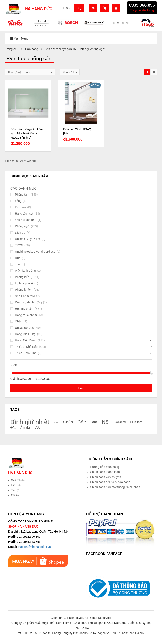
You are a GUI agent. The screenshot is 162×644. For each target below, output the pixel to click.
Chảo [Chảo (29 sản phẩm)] (68, 422)
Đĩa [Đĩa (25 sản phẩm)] (13, 428)
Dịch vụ (20, 233)
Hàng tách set (24, 214)
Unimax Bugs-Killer (28, 239)
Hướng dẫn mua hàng (105, 467)
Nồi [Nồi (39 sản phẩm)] (106, 422)
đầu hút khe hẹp (26, 220)
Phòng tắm (22, 195)
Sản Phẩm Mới (25, 296)
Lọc (81, 388)
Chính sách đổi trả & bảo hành (110, 482)
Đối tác (16, 495)
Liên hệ (16, 485)
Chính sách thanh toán (105, 472)
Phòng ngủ (22, 226)
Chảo (19, 321)
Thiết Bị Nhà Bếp (26, 347)
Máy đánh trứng (25, 271)
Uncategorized (24, 328)
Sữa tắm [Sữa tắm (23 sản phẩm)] (136, 422)
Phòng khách (24, 290)
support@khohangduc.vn (34, 547)
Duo (18, 258)
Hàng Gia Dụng (25, 334)
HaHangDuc (75, 618)
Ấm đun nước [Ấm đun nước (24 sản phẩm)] (30, 427)
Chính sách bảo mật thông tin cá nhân (115, 487)
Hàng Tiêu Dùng (26, 340)
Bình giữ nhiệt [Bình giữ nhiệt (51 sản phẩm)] (30, 422)
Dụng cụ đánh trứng (28, 302)
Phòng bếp (22, 277)
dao (17, 264)
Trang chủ (12, 49)
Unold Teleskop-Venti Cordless (35, 252)
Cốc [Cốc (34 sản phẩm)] (82, 422)
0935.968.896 (142, 5)
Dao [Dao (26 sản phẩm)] (94, 422)
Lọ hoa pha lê (24, 283)
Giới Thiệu (18, 480)
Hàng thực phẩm (26, 315)
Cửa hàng (32, 49)
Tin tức (16, 490)
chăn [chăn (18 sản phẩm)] (56, 422)
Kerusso (20, 207)
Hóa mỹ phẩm (24, 309)
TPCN (19, 245)
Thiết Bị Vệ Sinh (26, 353)
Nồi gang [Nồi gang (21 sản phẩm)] (120, 422)
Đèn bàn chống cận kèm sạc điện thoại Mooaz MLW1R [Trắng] (27, 133)
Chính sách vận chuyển (106, 477)
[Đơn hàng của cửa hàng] (30, 72)
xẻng (18, 201)
